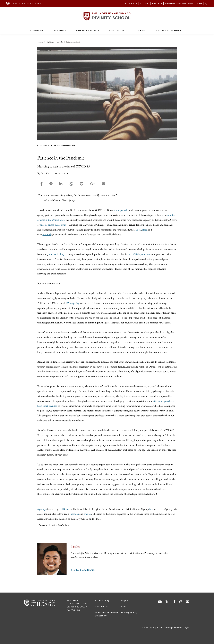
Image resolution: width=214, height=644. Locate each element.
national (47, 234)
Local (138, 230)
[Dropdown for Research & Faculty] (99, 29)
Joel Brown (65, 509)
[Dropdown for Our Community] (128, 29)
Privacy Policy (129, 613)
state (145, 230)
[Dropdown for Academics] (66, 29)
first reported (120, 210)
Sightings (42, 509)
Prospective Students (179, 3)
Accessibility (102, 601)
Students (131, 3)
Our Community (119, 31)
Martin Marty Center (168, 31)
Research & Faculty (88, 31)
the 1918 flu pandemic (139, 254)
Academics (60, 31)
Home (40, 42)
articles (60, 42)
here (151, 509)
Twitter (88, 514)
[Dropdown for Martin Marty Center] (181, 29)
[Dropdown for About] (145, 29)
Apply (125, 601)
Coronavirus (45, 146)
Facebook (74, 514)
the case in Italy (57, 254)
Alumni (145, 3)
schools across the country (53, 225)
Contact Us (101, 607)
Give (124, 607)
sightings (50, 42)
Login (186, 627)
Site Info (178, 627)
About (142, 31)
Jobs (199, 3)
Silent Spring (72, 303)
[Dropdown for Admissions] (44, 29)
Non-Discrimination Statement (106, 614)
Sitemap (169, 627)
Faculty (157, 3)
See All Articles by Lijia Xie (83, 570)
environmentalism (64, 146)
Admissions (37, 31)
